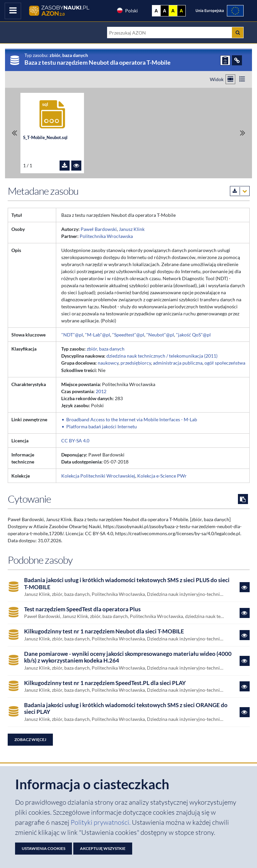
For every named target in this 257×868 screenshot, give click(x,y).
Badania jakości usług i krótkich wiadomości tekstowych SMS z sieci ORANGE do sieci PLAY (126, 708)
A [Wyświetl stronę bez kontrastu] (156, 11)
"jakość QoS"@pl (193, 335)
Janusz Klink (132, 229)
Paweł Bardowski (99, 229)
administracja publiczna (178, 363)
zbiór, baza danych (106, 349)
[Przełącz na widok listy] (242, 79)
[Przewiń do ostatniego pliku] (243, 133)
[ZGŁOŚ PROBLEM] (225, 60)
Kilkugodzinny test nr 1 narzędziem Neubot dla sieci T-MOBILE (104, 631)
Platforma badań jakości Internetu (102, 426)
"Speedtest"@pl (128, 335)
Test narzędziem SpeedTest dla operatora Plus (82, 609)
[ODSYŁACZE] (237, 60)
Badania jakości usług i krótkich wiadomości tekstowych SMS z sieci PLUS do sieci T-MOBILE (127, 583)
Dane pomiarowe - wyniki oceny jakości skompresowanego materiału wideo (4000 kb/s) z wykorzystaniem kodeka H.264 (128, 657)
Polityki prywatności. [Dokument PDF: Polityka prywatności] (101, 822)
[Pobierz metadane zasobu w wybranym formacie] (240, 191)
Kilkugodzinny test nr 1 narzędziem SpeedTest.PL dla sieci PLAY (105, 683)
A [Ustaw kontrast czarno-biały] (165, 11)
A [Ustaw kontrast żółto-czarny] (173, 11)
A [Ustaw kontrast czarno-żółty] (181, 11)
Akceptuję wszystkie (103, 848)
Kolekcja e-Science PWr (162, 476)
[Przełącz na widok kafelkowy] (230, 79)
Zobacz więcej (30, 739)
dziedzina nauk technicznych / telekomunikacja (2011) (162, 356)
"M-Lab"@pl (98, 335)
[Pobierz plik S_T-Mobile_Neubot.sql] (65, 166)
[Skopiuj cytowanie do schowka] (243, 499)
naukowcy (108, 363)
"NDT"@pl (72, 335)
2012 (101, 391)
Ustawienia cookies (44, 848)
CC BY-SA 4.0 (75, 441)
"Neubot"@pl (160, 335)
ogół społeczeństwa (225, 363)
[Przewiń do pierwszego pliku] (14, 133)
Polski (127, 10)
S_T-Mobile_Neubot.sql (45, 138)
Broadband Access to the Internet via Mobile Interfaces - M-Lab (132, 419)
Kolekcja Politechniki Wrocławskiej (98, 476)
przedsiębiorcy (136, 363)
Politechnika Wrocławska (106, 236)
